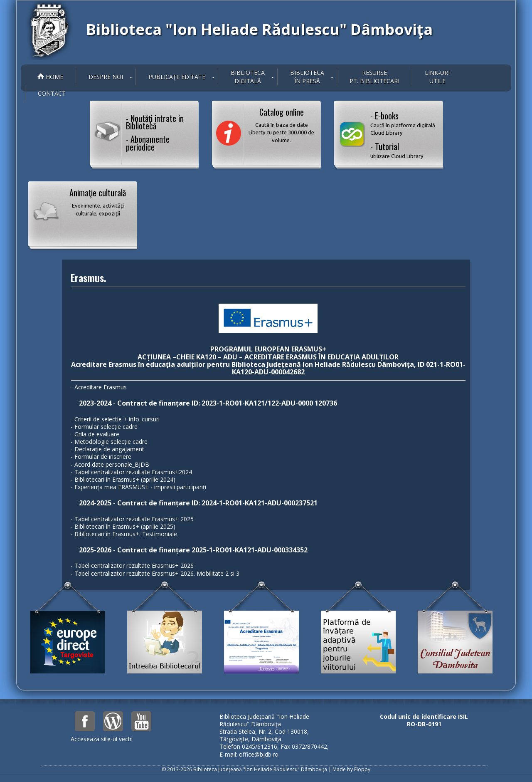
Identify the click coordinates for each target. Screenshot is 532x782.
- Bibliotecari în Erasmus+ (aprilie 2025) (123, 526)
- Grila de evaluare (95, 434)
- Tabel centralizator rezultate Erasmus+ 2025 (132, 519)
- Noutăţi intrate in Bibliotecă (155, 122)
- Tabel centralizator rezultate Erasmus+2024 (131, 472)
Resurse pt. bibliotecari (374, 77)
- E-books (404, 123)
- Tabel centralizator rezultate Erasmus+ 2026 (132, 565)
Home (50, 77)
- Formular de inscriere (101, 457)
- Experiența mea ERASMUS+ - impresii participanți (138, 487)
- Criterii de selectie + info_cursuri (115, 419)
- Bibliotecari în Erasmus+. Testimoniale (124, 534)
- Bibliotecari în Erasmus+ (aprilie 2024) (123, 479)
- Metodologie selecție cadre (109, 442)
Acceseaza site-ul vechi (102, 739)
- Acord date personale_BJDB (110, 464)
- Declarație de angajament (107, 449)
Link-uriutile (437, 77)
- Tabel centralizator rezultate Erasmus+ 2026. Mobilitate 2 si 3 (155, 573)
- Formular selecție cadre (104, 427)
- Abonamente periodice (148, 143)
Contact (52, 93)
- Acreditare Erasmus (99, 387)
